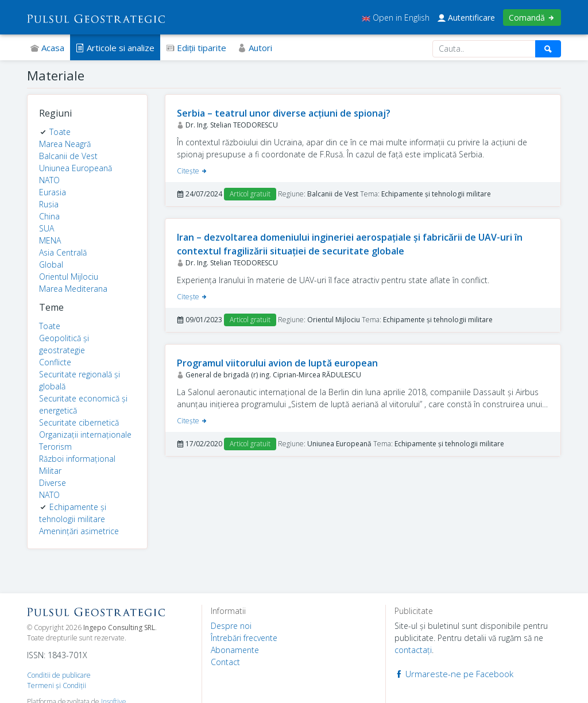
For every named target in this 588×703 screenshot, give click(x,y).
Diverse (53, 483)
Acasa (47, 48)
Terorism (55, 447)
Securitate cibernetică (79, 422)
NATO (49, 180)
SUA (47, 228)
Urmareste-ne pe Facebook (454, 674)
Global (51, 264)
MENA (50, 240)
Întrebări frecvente (244, 638)
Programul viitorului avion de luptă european (277, 363)
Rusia (49, 204)
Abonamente (235, 650)
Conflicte (55, 362)
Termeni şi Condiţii (57, 685)
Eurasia (53, 192)
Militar (50, 471)
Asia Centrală (63, 252)
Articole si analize (115, 48)
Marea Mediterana (73, 289)
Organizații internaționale (85, 434)
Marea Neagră (65, 144)
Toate (60, 132)
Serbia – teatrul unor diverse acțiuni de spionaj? (284, 113)
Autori (255, 48)
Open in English (396, 18)
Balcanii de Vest (68, 156)
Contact (225, 662)
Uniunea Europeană (76, 168)
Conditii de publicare (59, 675)
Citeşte (192, 171)
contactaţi (413, 650)
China (49, 216)
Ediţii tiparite (196, 48)
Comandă (532, 18)
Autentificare (466, 18)
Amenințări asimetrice (79, 531)
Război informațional (77, 459)
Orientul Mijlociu (69, 277)
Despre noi (231, 626)
